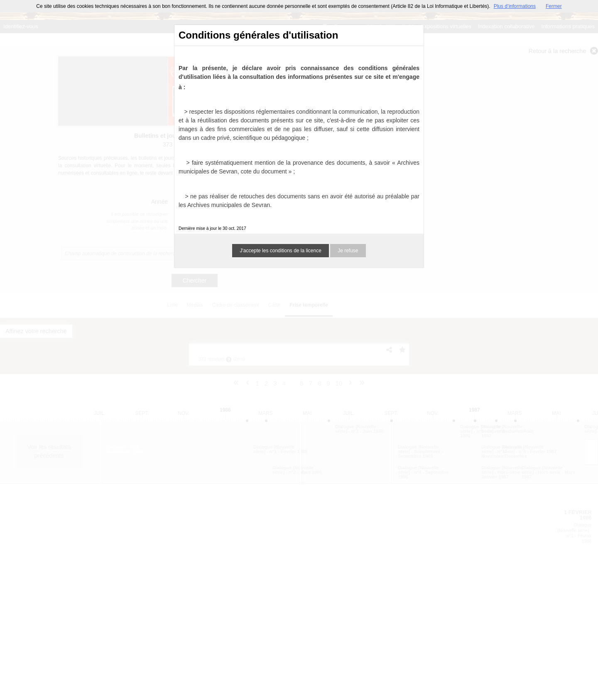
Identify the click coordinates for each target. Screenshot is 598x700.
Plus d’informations (515, 6)
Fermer (554, 6)
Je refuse (348, 251)
